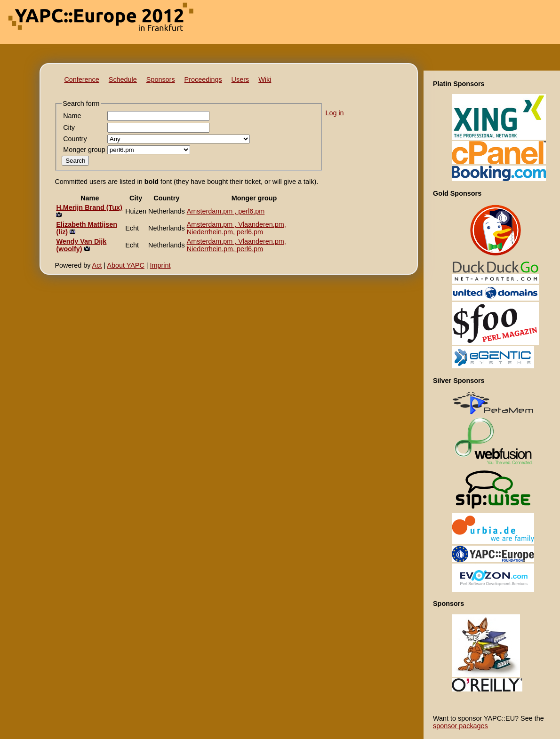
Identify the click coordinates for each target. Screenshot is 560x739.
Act (97, 265)
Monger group (84, 150)
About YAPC (125, 265)
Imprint (160, 265)
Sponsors (161, 79)
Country (75, 139)
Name (72, 116)
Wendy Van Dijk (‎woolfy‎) (81, 245)
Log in (334, 113)
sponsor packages (460, 726)
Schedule (123, 79)
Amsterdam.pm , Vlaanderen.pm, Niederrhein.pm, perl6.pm (236, 228)
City (69, 127)
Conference (81, 79)
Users (240, 79)
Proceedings (203, 79)
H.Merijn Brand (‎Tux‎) (89, 207)
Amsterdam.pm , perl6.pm (226, 211)
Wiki (265, 79)
